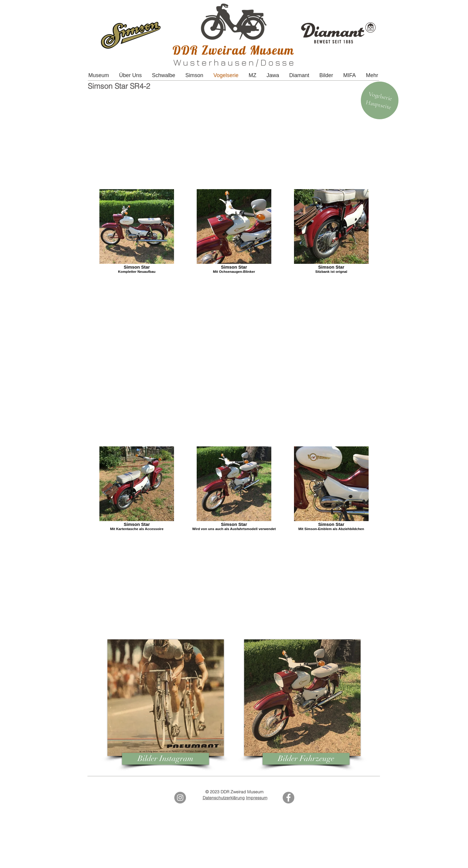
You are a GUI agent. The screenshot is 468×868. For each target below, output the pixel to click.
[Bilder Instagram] (166, 759)
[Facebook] (288, 798)
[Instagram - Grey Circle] (180, 798)
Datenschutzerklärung (224, 798)
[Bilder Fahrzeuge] (306, 759)
